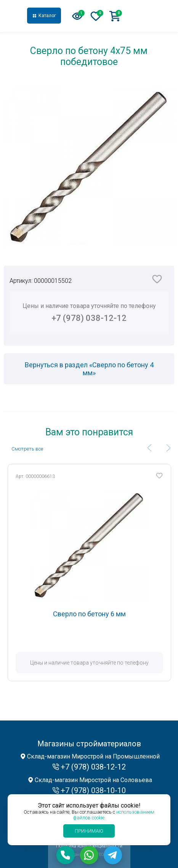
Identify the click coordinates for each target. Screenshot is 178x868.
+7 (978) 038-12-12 (149, 16)
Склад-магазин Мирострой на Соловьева (93, 780)
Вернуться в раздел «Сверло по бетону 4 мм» (89, 369)
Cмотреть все (27, 449)
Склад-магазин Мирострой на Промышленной (93, 756)
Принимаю (89, 831)
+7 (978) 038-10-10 (93, 790)
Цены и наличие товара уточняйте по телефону (89, 313)
